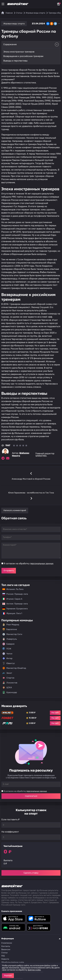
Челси (7, 654)
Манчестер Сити (12, 634)
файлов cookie (34, 970)
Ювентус (9, 663)
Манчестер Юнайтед (14, 668)
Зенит (7, 673)
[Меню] (3, 4)
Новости (5, 959)
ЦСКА (7, 688)
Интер (7, 658)
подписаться (31, 796)
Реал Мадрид (11, 625)
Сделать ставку (31, 873)
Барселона (10, 629)
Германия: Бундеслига (14, 609)
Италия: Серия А (11, 599)
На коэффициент (10, 832)
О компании (7, 943)
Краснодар (10, 692)
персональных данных (42, 564)
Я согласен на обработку (29, 564)
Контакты (6, 946)
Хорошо (8, 975)
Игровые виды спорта (14, 24)
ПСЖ (7, 649)
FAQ (3, 956)
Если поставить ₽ (11, 820)
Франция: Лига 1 (11, 613)
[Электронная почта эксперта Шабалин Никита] (8, 458)
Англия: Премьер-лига (14, 604)
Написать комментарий (15, 510)
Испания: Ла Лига (13, 589)
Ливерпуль (10, 639)
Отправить (9, 571)
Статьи (4, 953)
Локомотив (10, 683)
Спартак (8, 678)
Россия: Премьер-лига (14, 594)
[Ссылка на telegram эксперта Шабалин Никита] (3, 458)
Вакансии (6, 950)
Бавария (8, 644)
